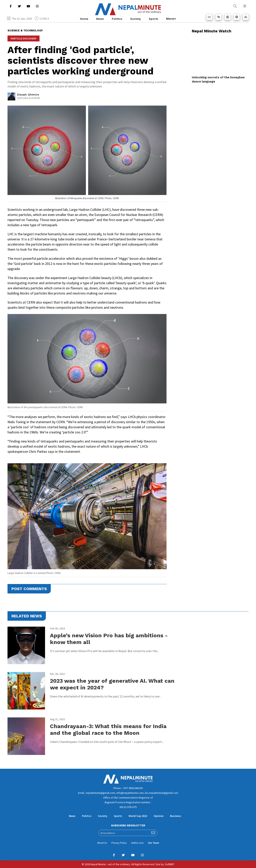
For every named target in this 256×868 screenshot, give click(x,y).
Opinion (159, 816)
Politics (117, 19)
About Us (102, 843)
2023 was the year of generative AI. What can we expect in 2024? (112, 684)
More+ (171, 19)
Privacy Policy (119, 843)
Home (84, 19)
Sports (153, 19)
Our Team (153, 843)
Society (136, 19)
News (100, 19)
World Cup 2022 (138, 816)
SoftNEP (170, 864)
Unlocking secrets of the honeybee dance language (218, 79)
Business (176, 816)
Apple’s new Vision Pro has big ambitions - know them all (109, 639)
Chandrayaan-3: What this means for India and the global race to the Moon (108, 730)
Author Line (137, 843)
